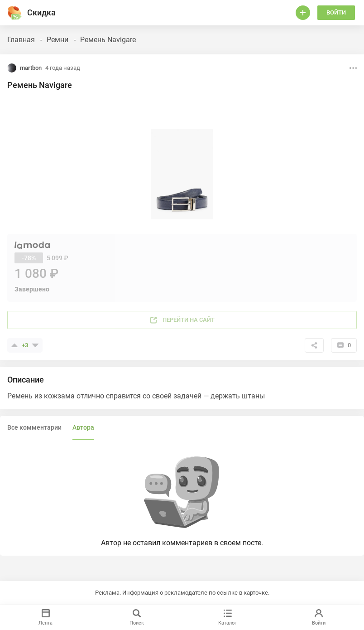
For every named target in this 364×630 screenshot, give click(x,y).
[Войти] (303, 13)
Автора (83, 427)
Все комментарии (34, 427)
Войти (336, 12)
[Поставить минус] (35, 345)
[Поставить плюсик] (14, 345)
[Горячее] (14, 13)
